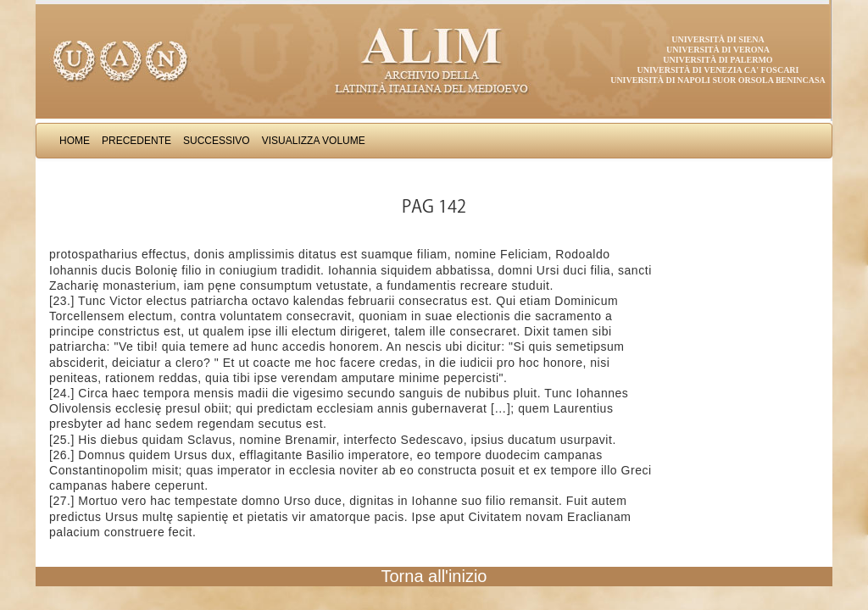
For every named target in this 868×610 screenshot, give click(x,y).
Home (75, 141)
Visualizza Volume (314, 141)
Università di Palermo (718, 60)
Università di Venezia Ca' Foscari (718, 70)
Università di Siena (718, 39)
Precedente (136, 141)
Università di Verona (718, 50)
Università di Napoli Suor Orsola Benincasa (718, 80)
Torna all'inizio (434, 576)
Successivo (217, 141)
